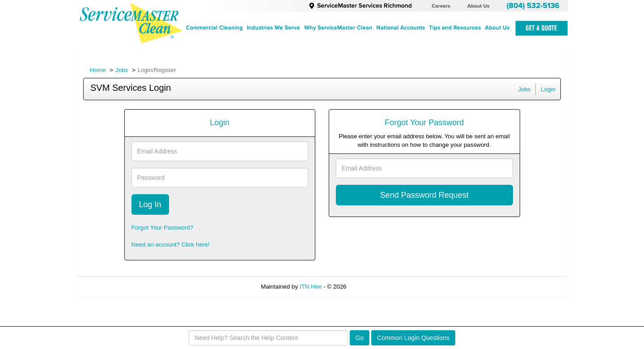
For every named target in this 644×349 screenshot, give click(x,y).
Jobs (122, 70)
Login (548, 89)
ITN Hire (311, 287)
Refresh (373, 287)
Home (98, 70)
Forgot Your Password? (163, 228)
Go (360, 338)
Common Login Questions (413, 338)
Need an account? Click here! (171, 245)
